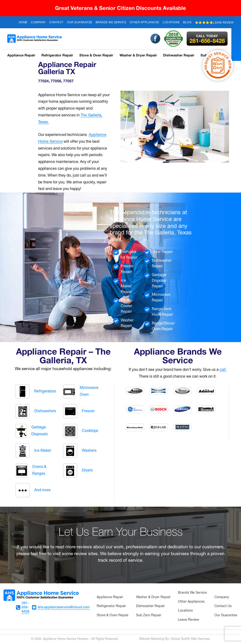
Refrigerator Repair (58, 55)
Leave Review (189, 620)
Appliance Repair (21, 55)
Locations (171, 22)
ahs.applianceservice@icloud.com (64, 607)
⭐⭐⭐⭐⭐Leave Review (214, 23)
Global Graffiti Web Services (190, 639)
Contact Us (223, 606)
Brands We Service (111, 22)
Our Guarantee (80, 22)
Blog (187, 22)
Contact (56, 22)
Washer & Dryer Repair (139, 55)
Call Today (209, 36)
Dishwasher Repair (181, 55)
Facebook (157, 39)
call (223, 370)
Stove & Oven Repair (97, 55)
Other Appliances (145, 22)
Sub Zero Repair (149, 615)
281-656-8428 (209, 39)
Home (23, 22)
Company (38, 22)
